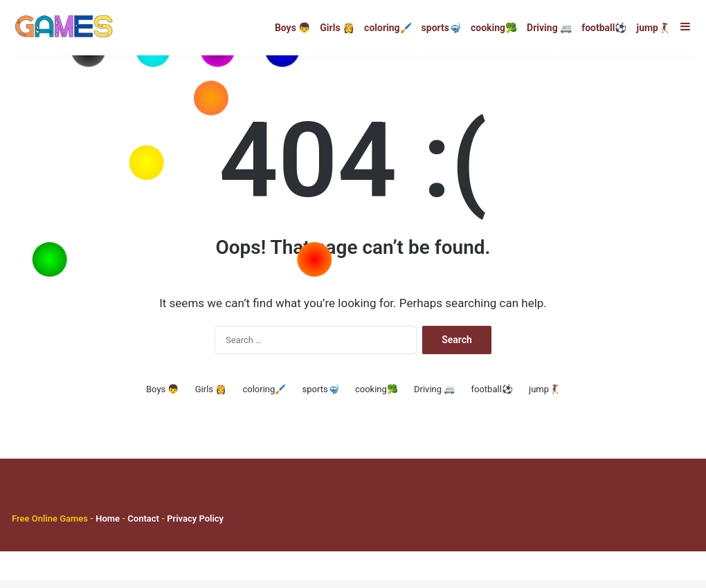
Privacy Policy (194, 527)
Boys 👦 (292, 28)
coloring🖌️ (388, 28)
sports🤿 (441, 28)
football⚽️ (604, 28)
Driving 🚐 (549, 28)
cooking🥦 (494, 28)
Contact (144, 527)
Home (108, 527)
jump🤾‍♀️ (654, 28)
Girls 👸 (337, 28)
